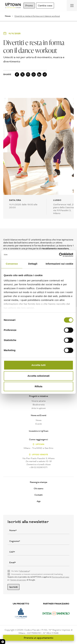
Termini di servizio (18, 580)
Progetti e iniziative (39, 396)
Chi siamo (39, 488)
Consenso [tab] (12, 264)
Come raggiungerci (38, 440)
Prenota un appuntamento (39, 638)
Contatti (38, 495)
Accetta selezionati (38, 376)
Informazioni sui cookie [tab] (59, 264)
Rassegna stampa (38, 482)
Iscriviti (13, 587)
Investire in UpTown (39, 431)
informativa (24, 571)
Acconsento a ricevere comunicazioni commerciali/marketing (37, 574)
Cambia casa (45, 6)
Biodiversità (39, 405)
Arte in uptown (39, 408)
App (39, 501)
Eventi (39, 424)
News (8, 16)
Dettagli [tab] (33, 264)
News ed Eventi (39, 415)
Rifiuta (39, 386)
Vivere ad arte (39, 401)
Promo (29, 6)
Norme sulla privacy (60, 577)
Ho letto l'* (21, 571)
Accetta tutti (39, 365)
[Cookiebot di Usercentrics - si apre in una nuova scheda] (59, 255)
